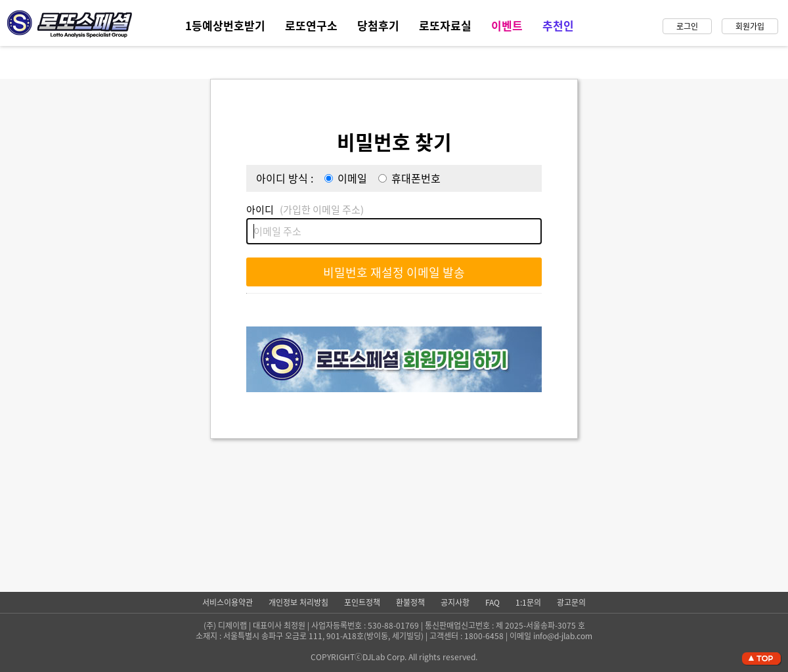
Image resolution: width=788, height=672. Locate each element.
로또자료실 (445, 25)
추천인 (558, 25)
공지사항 (455, 602)
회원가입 (750, 26)
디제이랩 (232, 625)
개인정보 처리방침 (298, 602)
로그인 (687, 26)
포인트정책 (362, 602)
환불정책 (410, 602)
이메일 (352, 178)
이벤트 (507, 25)
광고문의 (571, 602)
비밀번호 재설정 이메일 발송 (394, 272)
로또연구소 (311, 25)
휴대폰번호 (416, 178)
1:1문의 (528, 602)
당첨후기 (378, 25)
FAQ (492, 602)
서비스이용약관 (228, 602)
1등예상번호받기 (225, 25)
